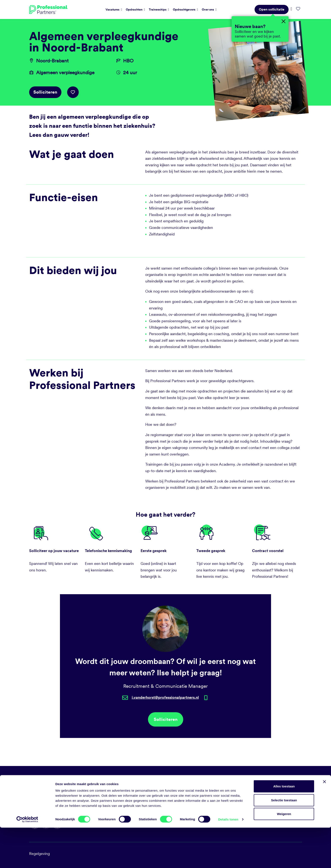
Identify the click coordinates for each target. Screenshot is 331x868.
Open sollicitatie (272, 9)
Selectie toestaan (284, 840)
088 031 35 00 (181, 780)
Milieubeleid (248, 795)
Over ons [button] (208, 9)
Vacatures (246, 780)
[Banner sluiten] (324, 822)
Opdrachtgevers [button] (184, 9)
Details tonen (228, 860)
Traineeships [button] (158, 9)
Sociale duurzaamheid (257, 788)
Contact (245, 811)
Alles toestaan (284, 827)
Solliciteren (45, 92)
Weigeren (284, 854)
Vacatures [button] (113, 9)
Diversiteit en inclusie (256, 803)
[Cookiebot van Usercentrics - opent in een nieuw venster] (27, 860)
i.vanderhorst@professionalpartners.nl (165, 697)
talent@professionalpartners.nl (194, 788)
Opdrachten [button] (134, 9)
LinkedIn (176, 795)
